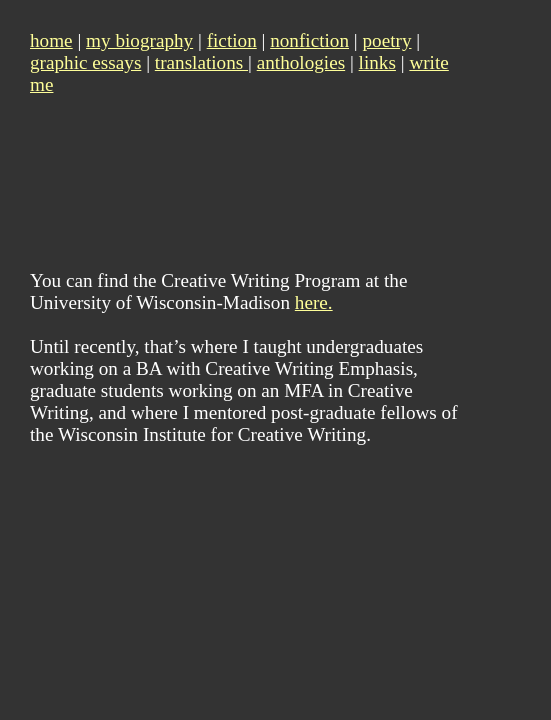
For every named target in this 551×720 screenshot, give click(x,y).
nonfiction (309, 40)
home (51, 40)
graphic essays (85, 62)
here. (314, 302)
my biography (139, 40)
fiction (232, 40)
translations (201, 62)
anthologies (301, 62)
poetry (386, 40)
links (377, 62)
